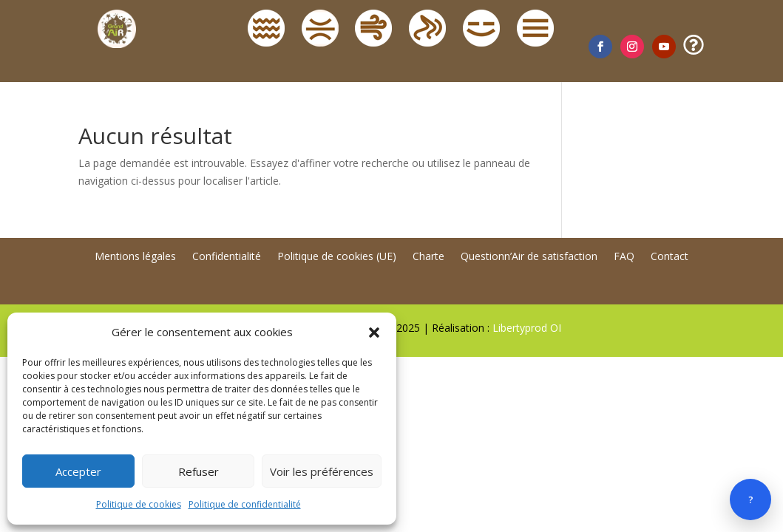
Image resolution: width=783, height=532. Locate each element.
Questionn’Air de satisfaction (529, 257)
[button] (374, 332)
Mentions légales (135, 257)
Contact (670, 257)
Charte (428, 257)
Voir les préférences (322, 471)
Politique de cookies (139, 504)
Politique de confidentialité (245, 504)
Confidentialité (227, 257)
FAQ (624, 257)
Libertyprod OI (527, 328)
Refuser (199, 471)
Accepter (78, 471)
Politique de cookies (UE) (337, 257)
